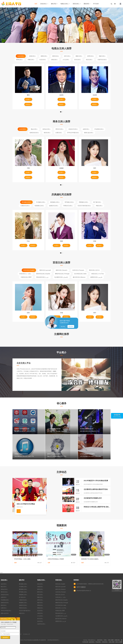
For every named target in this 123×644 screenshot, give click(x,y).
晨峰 (61, 241)
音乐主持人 (78, 60)
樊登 (28, 95)
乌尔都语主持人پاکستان (61, 277)
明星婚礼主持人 (84, 202)
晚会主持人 (34, 129)
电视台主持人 (65, 4)
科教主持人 (31, 60)
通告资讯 (87, 4)
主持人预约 (111, 640)
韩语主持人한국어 (94, 270)
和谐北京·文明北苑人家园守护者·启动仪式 (97, 507)
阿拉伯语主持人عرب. (43, 277)
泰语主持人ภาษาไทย (98, 274)
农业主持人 (89, 60)
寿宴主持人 (99, 206)
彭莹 (28, 313)
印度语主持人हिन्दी (26, 277)
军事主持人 (19, 60)
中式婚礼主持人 (41, 202)
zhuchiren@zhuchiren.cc (84, 591)
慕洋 (95, 168)
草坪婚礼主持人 (69, 202)
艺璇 (61, 313)
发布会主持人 (47, 129)
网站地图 (91, 640)
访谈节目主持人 (102, 60)
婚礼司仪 (54, 4)
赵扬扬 (61, 168)
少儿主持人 (66, 60)
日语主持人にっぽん (25, 274)
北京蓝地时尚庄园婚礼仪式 (93, 498)
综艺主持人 (67, 56)
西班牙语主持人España (43, 274)
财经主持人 (56, 56)
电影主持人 (102, 56)
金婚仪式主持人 (54, 206)
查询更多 (33, 245)
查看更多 (28, 104)
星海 (95, 241)
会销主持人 (86, 129)
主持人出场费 (119, 642)
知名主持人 (21, 56)
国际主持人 (79, 56)
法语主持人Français (78, 270)
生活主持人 (43, 60)
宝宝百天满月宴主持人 (84, 206)
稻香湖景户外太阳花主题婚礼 (90, 559)
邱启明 (95, 95)
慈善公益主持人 (89, 133)
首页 (36, 4)
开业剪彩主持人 (99, 129)
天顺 (28, 168)
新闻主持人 (44, 56)
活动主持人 (44, 4)
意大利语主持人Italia (80, 274)
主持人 (105, 640)
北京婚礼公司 (27, 634)
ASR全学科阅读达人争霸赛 (56, 559)
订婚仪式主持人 (25, 206)
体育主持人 (91, 56)
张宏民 (61, 95)
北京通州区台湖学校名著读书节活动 (96, 489)
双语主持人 (77, 4)
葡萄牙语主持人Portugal (62, 274)
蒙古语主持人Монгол (79, 277)
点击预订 (28, 99)
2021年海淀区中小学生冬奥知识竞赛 (96, 481)
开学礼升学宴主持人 (73, 133)
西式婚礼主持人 (26, 202)
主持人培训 (112, 642)
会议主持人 (23, 129)
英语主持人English (29, 270)
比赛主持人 (59, 133)
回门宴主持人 (97, 202)
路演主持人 (47, 133)
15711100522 (81, 587)
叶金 (28, 241)
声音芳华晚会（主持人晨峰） (23, 559)
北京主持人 (100, 640)
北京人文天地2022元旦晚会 (26, 504)
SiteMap (85, 640)
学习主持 (96, 4)
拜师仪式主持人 (68, 206)
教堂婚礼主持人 (55, 202)
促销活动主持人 (34, 133)
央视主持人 (32, 56)
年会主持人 (98, 642)
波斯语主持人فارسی (96, 277)
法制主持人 (54, 60)
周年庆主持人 (60, 129)
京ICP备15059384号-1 (53, 640)
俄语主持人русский (45, 270)
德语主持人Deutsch (62, 270)
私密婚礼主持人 (39, 206)
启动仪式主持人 (73, 129)
